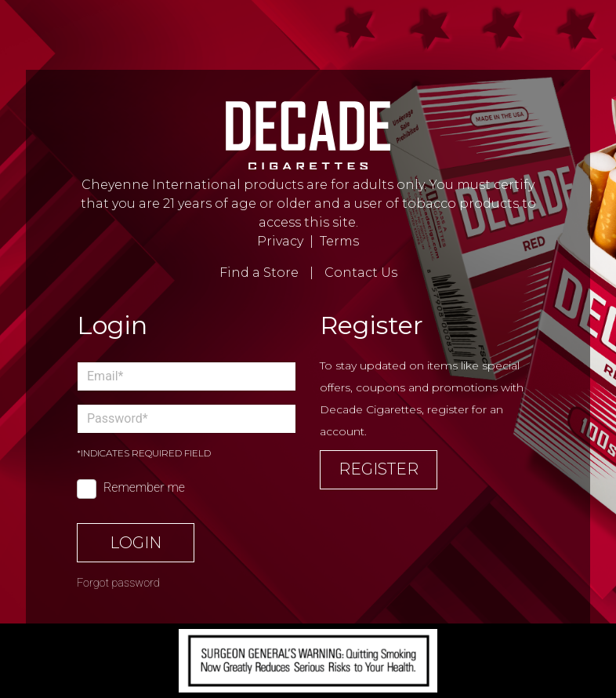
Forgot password (118, 583)
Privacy (280, 241)
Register (379, 469)
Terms (339, 241)
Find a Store (259, 273)
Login (136, 543)
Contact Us (361, 273)
